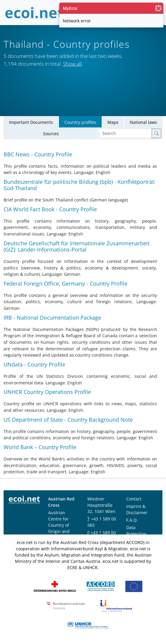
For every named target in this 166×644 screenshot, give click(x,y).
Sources (51, 134)
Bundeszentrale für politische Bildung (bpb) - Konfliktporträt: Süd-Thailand (80, 185)
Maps (113, 122)
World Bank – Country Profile (40, 447)
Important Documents (31, 122)
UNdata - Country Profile (34, 364)
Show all (72, 64)
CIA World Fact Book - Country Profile (50, 209)
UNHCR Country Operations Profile (47, 392)
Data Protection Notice (136, 534)
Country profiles (80, 122)
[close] (158, 8)
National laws (143, 122)
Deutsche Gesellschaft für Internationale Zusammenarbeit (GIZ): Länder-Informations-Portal (77, 246)
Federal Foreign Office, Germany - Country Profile (66, 284)
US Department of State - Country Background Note (68, 420)
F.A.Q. (132, 520)
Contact (134, 499)
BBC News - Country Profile (38, 154)
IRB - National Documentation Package (52, 318)
